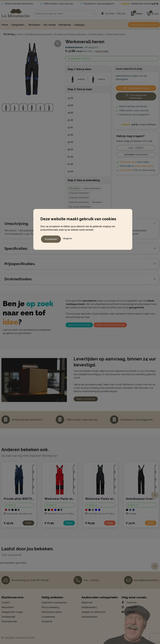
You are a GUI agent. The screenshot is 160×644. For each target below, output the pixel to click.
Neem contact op (86, 399)
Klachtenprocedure (51, 612)
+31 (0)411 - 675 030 (115, 13)
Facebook (129, 602)
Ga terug (9, 34)
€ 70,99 (49, 523)
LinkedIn (128, 612)
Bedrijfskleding (89, 607)
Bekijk (28, 523)
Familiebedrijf (8, 617)
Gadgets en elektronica (93, 612)
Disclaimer (47, 621)
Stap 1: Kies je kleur (79, 69)
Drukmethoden (9, 621)
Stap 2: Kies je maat (80, 89)
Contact (6, 603)
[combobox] (62, 14)
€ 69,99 (90, 523)
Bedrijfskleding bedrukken (39, 34)
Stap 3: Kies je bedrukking (84, 180)
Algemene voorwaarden (54, 603)
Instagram (129, 607)
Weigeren (68, 238)
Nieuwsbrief (8, 607)
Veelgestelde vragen (12, 612)
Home (19, 34)
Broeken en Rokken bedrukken (71, 34)
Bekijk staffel (102, 51)
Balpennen (87, 603)
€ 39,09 (8, 523)
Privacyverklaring (50, 607)
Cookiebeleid (48, 617)
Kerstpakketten (89, 617)
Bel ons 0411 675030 (79, 325)
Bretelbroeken (96, 34)
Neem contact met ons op (110, 325)
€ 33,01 (130, 523)
